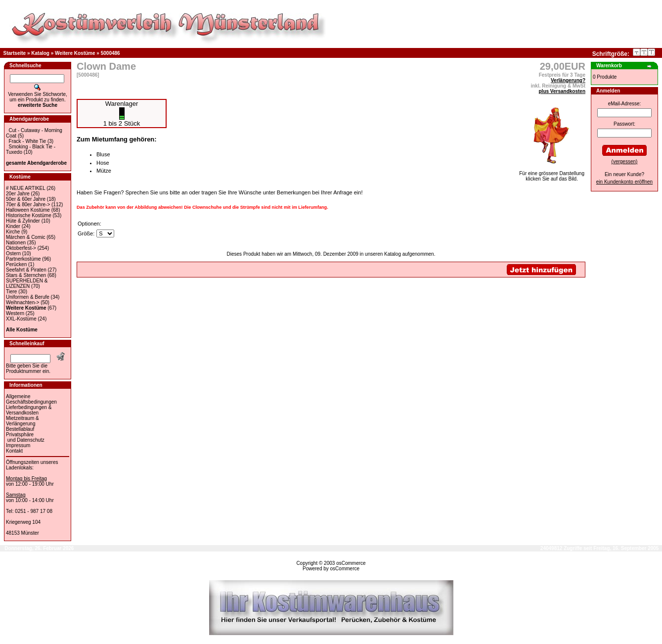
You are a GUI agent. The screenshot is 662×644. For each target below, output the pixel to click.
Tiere (11, 292)
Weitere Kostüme (75, 53)
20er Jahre (18, 194)
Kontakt (14, 451)
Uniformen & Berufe (28, 297)
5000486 (110, 53)
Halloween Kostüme (28, 210)
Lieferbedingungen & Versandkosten (29, 410)
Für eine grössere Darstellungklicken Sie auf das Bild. (552, 174)
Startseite (15, 53)
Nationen (16, 243)
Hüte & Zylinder (23, 221)
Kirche (13, 232)
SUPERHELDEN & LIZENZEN (27, 283)
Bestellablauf (20, 429)
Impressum (18, 445)
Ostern (13, 253)
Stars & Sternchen (26, 275)
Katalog (40, 53)
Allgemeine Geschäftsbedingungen (31, 399)
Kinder (13, 226)
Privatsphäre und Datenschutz (25, 437)
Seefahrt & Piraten (26, 270)
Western (15, 313)
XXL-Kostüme (21, 319)
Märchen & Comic (25, 237)
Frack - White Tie (28, 141)
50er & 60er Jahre (26, 199)
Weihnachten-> (22, 302)
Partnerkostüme (23, 259)
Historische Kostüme (29, 215)
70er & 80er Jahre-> (28, 205)
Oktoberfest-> (21, 248)
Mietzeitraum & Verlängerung (22, 421)
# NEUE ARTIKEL (25, 188)
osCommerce (351, 563)
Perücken (16, 264)
